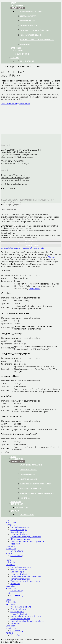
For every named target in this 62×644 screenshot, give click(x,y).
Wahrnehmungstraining (21, 527)
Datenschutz (16, 202)
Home (8, 520)
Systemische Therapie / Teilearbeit (26, 537)
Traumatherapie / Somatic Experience (27, 541)
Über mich (10, 546)
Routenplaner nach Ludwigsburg (15, 178)
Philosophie (11, 522)
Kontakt (9, 553)
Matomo (52, 257)
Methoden (10, 525)
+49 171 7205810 (8, 188)
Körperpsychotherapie (20, 539)
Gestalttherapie (17, 532)
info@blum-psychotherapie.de (14, 184)
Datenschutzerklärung (11, 248)
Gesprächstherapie (19, 530)
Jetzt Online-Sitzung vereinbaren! (15, 104)
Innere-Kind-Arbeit (19, 534)
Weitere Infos (35, 289)
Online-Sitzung (17, 551)
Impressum (6, 202)
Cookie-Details (38, 248)
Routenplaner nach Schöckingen (15, 180)
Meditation (15, 544)
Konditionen (11, 549)
